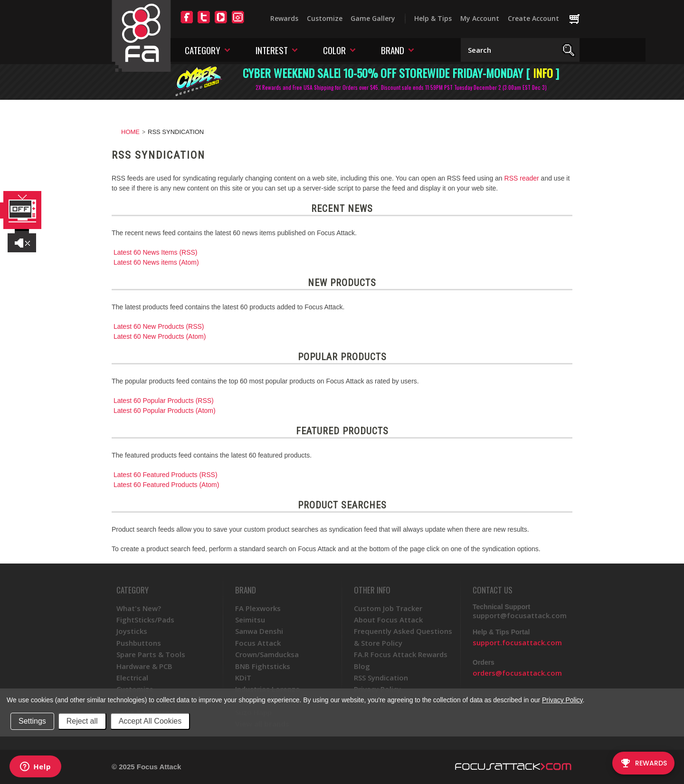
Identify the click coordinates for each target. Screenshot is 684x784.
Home (130, 132)
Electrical (132, 678)
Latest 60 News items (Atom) (156, 262)
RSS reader (522, 178)
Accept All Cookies (150, 721)
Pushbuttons (139, 643)
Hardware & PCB (144, 666)
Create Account (533, 18)
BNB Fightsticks (263, 666)
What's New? (139, 608)
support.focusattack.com (517, 642)
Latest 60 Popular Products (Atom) (165, 411)
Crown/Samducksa (267, 654)
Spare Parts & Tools (151, 654)
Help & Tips (433, 18)
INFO (543, 73)
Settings (32, 721)
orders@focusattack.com (517, 673)
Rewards (284, 18)
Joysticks (132, 631)
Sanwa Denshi (259, 631)
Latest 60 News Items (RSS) (156, 252)
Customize (325, 18)
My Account (480, 18)
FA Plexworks (258, 608)
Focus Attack (258, 643)
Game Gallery (373, 18)
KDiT (243, 678)
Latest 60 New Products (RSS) (159, 326)
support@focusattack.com (520, 615)
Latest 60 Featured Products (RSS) (166, 475)
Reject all (82, 721)
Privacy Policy (562, 700)
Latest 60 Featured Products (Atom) (166, 485)
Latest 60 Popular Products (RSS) (164, 401)
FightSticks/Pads (145, 620)
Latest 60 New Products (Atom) (160, 336)
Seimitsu (250, 620)
